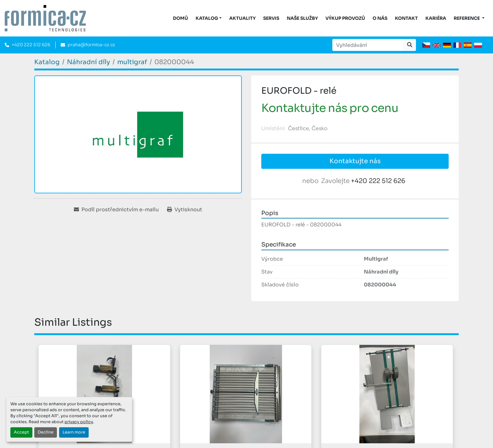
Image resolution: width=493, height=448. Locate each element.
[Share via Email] (116, 210)
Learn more (74, 432)
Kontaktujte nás (355, 161)
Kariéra (436, 18)
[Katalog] (47, 62)
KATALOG (207, 18)
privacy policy (79, 422)
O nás (380, 18)
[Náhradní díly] (89, 62)
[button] (209, 18)
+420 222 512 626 (31, 45)
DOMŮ (180, 18)
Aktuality (242, 18)
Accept (21, 432)
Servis (271, 18)
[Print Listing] (185, 210)
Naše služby (302, 18)
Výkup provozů (345, 18)
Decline (46, 432)
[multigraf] (132, 62)
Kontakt (406, 18)
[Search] (368, 45)
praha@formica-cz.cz (91, 45)
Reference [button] (467, 18)
